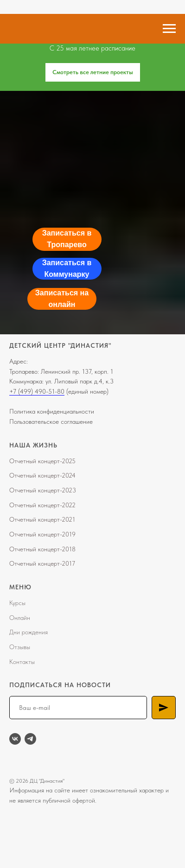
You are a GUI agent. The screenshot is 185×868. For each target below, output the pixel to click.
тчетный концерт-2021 (45, 519)
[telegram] (30, 739)
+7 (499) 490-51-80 (37, 391)
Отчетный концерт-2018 (42, 549)
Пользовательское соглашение (51, 421)
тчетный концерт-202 (43, 505)
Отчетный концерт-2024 (42, 475)
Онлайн (20, 618)
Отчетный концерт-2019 (42, 534)
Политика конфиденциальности (52, 411)
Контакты (22, 662)
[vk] (15, 739)
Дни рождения (29, 632)
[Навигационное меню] (169, 29)
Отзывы (20, 647)
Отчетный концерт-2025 (42, 461)
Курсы (17, 603)
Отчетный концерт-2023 (43, 490)
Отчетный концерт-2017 (42, 563)
